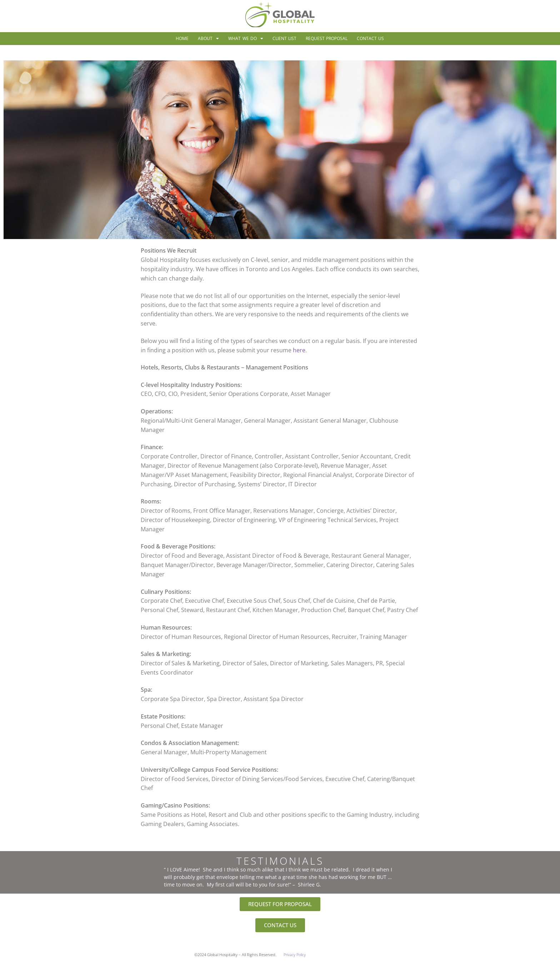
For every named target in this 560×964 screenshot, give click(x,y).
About (208, 39)
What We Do (246, 39)
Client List (284, 38)
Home (182, 38)
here (299, 350)
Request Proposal (327, 38)
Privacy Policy (295, 955)
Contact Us (370, 38)
